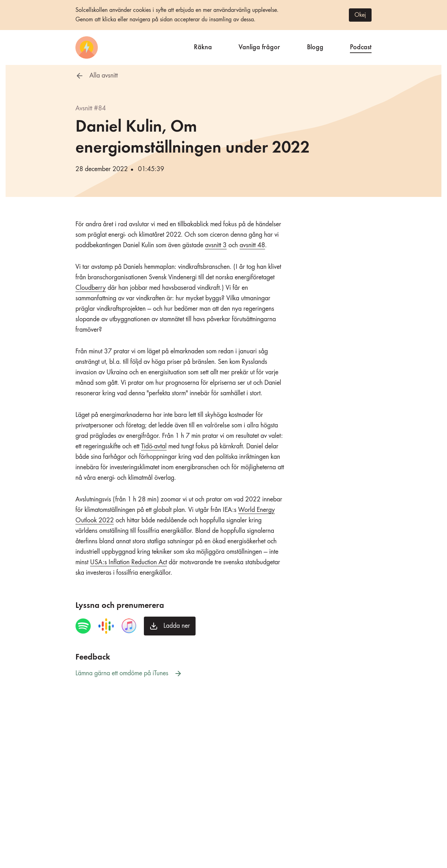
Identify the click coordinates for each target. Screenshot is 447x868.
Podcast (361, 46)
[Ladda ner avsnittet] (170, 626)
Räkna (203, 46)
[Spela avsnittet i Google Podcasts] (106, 626)
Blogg (315, 46)
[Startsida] (87, 47)
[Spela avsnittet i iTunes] (129, 626)
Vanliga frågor (259, 46)
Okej (360, 15)
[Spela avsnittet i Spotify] (83, 626)
